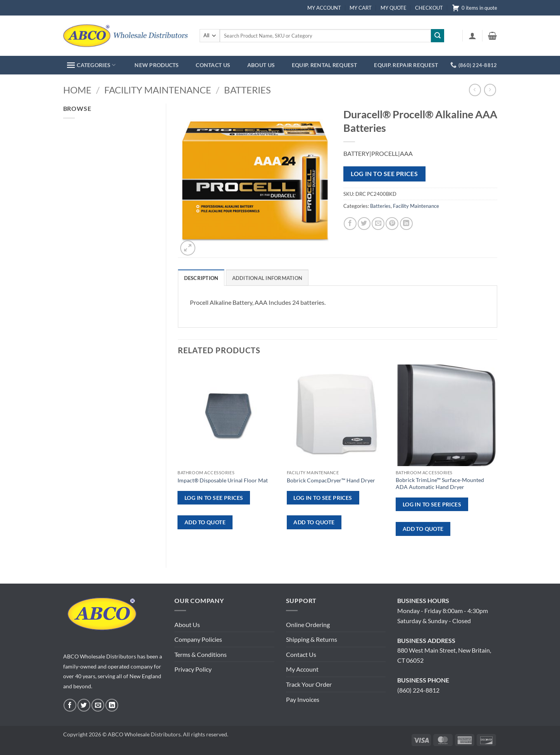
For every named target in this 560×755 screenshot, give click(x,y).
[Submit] (438, 36)
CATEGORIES (91, 65)
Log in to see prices (384, 174)
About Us (187, 625)
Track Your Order (309, 684)
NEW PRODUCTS (157, 65)
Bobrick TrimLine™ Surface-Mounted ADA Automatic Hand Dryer (440, 484)
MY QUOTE (394, 8)
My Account (302, 669)
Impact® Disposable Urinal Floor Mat (223, 480)
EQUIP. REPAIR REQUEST (406, 65)
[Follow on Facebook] (70, 705)
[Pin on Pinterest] (392, 224)
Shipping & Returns (312, 639)
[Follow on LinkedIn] (112, 705)
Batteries (247, 90)
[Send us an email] (98, 705)
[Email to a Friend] (378, 224)
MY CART (361, 8)
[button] (472, 36)
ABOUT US (261, 65)
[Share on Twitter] (364, 224)
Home (77, 90)
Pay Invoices (303, 699)
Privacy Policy (193, 669)
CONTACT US (213, 65)
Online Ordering (308, 625)
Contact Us (301, 654)
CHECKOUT (429, 8)
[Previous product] (490, 90)
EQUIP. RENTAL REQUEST (325, 65)
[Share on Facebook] (350, 224)
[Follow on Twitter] (84, 705)
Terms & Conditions (201, 654)
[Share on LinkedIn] (406, 224)
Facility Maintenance (158, 90)
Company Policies (198, 639)
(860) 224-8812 (418, 690)
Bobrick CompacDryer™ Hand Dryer (331, 480)
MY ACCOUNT (324, 8)
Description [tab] (201, 278)
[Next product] (475, 90)
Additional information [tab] (267, 278)
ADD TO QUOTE (205, 522)
